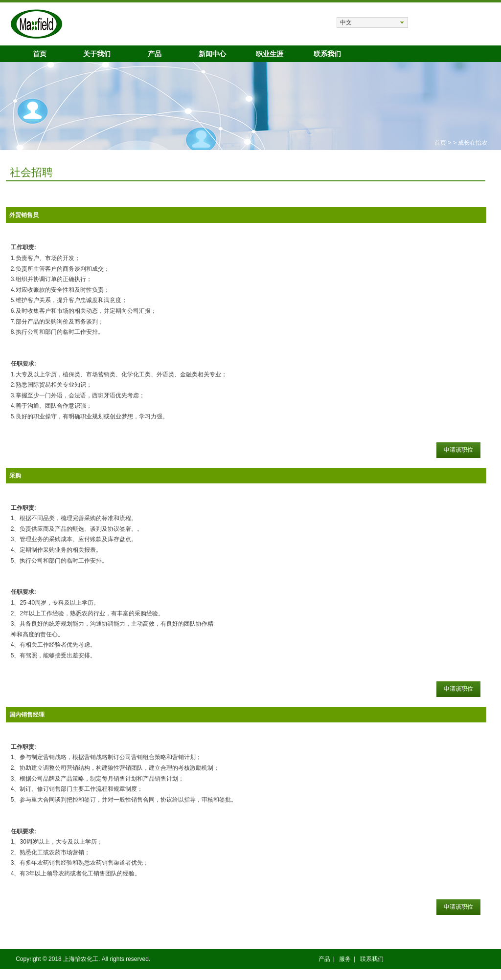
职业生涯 (270, 54)
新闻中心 (212, 54)
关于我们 (97, 54)
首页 (40, 54)
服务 (345, 959)
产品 (155, 54)
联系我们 (327, 54)
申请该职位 (458, 450)
